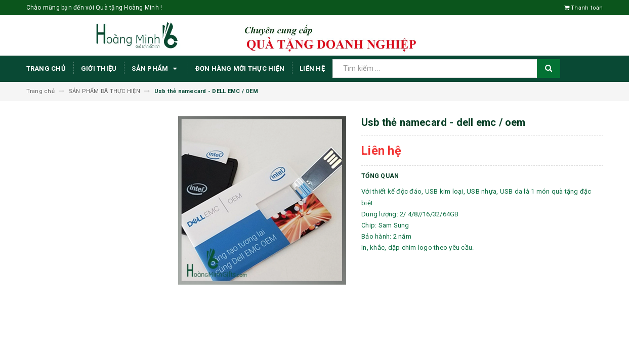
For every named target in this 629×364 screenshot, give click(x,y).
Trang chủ (46, 69)
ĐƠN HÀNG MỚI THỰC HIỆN (240, 69)
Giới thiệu (99, 69)
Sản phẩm (156, 69)
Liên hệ (312, 69)
